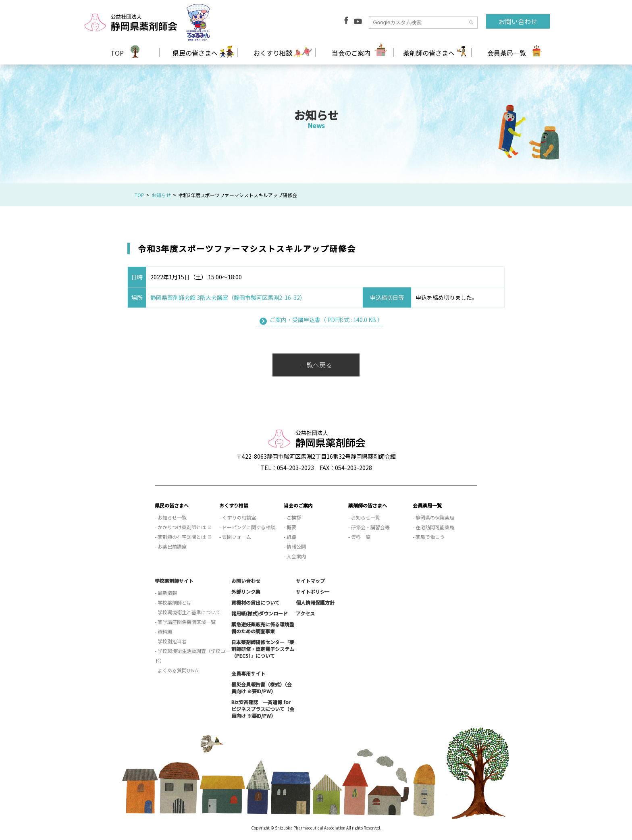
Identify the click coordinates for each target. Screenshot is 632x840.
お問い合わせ (518, 21)
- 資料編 (163, 631)
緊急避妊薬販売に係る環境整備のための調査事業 (263, 628)
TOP (117, 53)
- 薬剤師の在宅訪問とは (180, 537)
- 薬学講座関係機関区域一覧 (185, 622)
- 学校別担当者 (171, 641)
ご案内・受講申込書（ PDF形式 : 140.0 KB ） (326, 320)
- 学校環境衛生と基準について (188, 612)
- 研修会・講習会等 (369, 527)
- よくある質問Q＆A (176, 670)
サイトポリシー (313, 592)
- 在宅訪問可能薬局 (433, 527)
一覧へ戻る (316, 365)
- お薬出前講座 (171, 546)
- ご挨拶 (292, 517)
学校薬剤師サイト (174, 581)
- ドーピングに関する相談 (247, 527)
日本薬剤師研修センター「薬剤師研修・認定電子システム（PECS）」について (263, 649)
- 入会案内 (295, 556)
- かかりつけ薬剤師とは (180, 527)
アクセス (305, 613)
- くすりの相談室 (238, 517)
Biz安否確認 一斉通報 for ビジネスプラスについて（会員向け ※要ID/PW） (263, 709)
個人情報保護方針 (315, 602)
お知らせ (161, 195)
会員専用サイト (248, 673)
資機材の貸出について (256, 602)
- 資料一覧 (359, 537)
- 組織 (290, 537)
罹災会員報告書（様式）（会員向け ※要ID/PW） (262, 688)
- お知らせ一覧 (171, 517)
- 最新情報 (166, 593)
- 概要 (290, 527)
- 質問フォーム (235, 537)
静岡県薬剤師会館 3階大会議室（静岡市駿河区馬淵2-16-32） (228, 297)
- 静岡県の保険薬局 (433, 517)
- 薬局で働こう (429, 537)
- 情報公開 (295, 546)
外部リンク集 (246, 592)
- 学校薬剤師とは (173, 602)
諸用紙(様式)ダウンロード (260, 613)
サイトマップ (310, 581)
